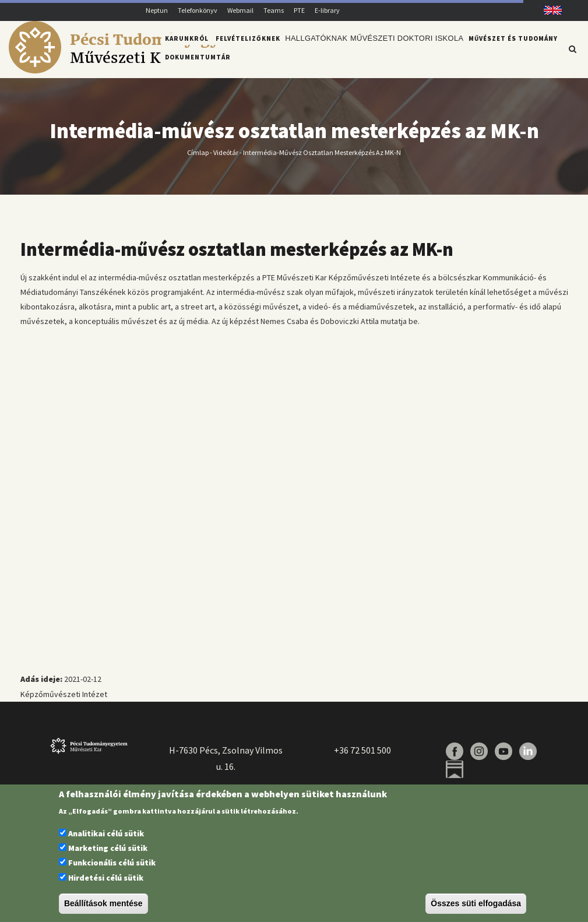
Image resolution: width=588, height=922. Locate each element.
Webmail (240, 10)
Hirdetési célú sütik (106, 878)
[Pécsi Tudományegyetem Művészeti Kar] (132, 71)
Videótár (226, 159)
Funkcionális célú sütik (112, 863)
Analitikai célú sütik (106, 833)
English (548, 10)
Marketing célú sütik (108, 848)
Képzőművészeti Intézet (64, 701)
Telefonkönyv (198, 10)
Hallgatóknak (315, 48)
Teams (274, 10)
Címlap (198, 159)
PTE (299, 10)
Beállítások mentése (103, 903)
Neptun (157, 10)
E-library (327, 10)
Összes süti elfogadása (476, 903)
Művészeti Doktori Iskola (401, 48)
